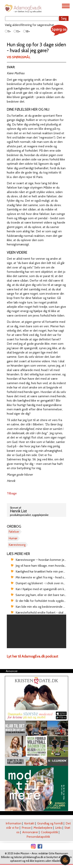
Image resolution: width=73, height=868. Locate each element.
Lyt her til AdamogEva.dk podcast (33, 656)
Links (58, 828)
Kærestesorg (17, 545)
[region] (36, 631)
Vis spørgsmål (18, 57)
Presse (26, 828)
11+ (8, 31)
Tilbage (12, 493)
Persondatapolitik (38, 837)
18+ (27, 31)
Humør (13, 538)
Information (14, 823)
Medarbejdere (43, 828)
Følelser (14, 532)
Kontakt (29, 823)
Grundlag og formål (50, 823)
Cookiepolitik (49, 832)
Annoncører (30, 832)
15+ (17, 31)
